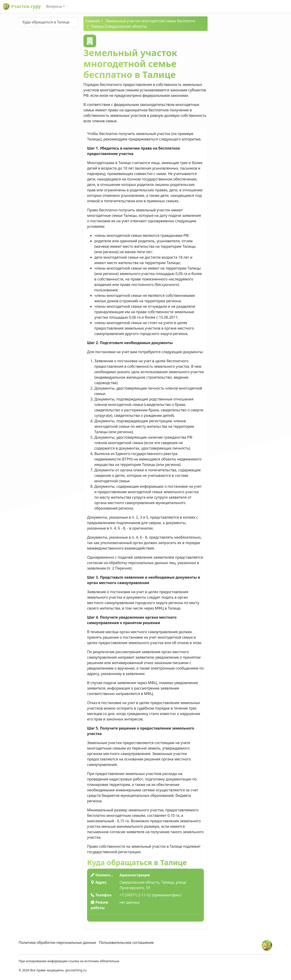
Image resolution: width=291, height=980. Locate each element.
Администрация (135, 875)
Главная (92, 21)
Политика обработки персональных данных (57, 942)
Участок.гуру (22, 6)
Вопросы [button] (54, 6)
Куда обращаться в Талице (46, 22)
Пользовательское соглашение (126, 942)
